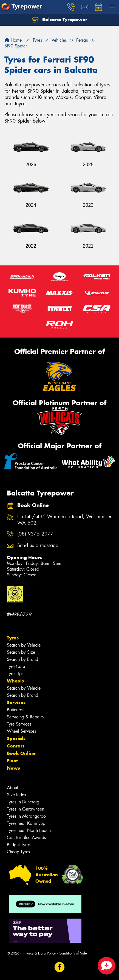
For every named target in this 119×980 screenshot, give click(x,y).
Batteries (15, 710)
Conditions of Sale (73, 953)
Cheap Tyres (18, 852)
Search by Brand (22, 659)
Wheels (15, 681)
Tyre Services (19, 724)
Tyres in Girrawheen (25, 809)
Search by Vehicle (24, 645)
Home (13, 40)
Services (16, 703)
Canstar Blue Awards (26, 838)
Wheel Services (21, 731)
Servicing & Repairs (25, 717)
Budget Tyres (19, 845)
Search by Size (21, 652)
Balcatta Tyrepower (60, 20)
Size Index (17, 795)
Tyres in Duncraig (23, 802)
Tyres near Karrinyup (26, 823)
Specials (16, 738)
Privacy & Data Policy (39, 953)
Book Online (21, 753)
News (13, 768)
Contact (16, 746)
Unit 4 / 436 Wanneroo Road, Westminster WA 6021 (64, 520)
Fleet (12, 761)
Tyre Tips (15, 674)
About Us (15, 788)
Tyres (13, 638)
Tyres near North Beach (29, 830)
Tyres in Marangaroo (26, 816)
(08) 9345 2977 (35, 534)
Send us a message (38, 546)
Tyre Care (16, 666)
